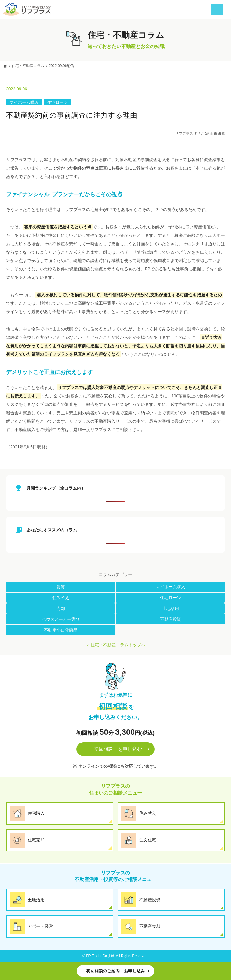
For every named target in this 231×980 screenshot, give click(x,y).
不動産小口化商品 (61, 630)
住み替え (61, 598)
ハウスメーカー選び (61, 619)
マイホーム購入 (24, 102)
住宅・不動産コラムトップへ (118, 645)
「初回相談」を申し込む (115, 749)
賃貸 (61, 587)
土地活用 (171, 608)
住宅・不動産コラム (28, 66)
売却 (61, 608)
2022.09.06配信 (61, 66)
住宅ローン (57, 102)
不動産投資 (171, 619)
